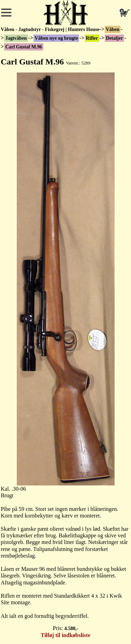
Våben (113, 29)
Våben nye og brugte (56, 38)
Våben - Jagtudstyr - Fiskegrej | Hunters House (50, 29)
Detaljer (114, 38)
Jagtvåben (16, 38)
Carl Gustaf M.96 (24, 47)
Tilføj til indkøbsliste (66, 635)
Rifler (92, 38)
